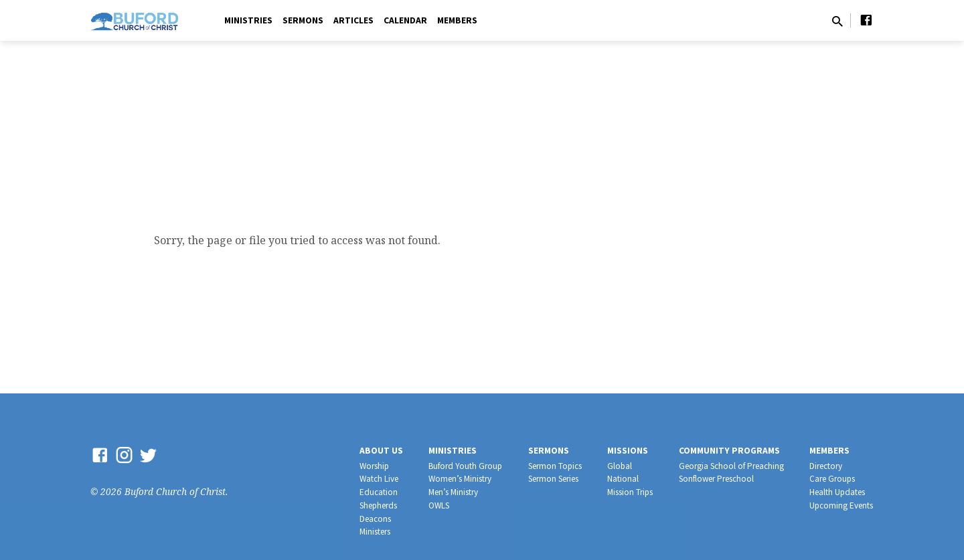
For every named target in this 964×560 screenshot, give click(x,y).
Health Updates (837, 492)
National (623, 479)
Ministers (375, 532)
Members (457, 20)
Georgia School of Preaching (731, 466)
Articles (353, 20)
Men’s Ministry (453, 492)
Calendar (405, 20)
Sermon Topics (555, 466)
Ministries (248, 20)
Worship (374, 466)
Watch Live (379, 479)
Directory (826, 466)
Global (620, 466)
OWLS (439, 505)
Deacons (375, 519)
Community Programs (729, 451)
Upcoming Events (841, 505)
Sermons (303, 20)
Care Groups (832, 479)
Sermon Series (553, 479)
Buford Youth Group (465, 466)
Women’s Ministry (460, 479)
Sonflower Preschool (716, 479)
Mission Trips (630, 492)
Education (379, 492)
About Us (381, 451)
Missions (628, 451)
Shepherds (378, 505)
